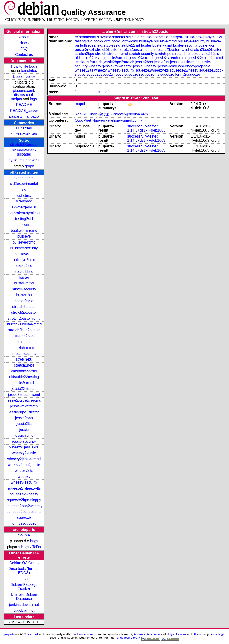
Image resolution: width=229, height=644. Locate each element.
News (24, 43)
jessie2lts (24, 424)
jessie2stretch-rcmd (24, 395)
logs (33, 99)
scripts (16, 99)
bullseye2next (24, 260)
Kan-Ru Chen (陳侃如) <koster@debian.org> (112, 114)
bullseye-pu (24, 254)
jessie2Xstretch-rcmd (24, 400)
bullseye (24, 236)
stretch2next (24, 365)
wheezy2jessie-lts (24, 447)
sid (24, 189)
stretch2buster (24, 307)
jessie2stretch (24, 383)
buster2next (24, 301)
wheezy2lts (24, 471)
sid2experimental (24, 184)
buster (24, 277)
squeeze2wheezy (24, 494)
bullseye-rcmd (24, 242)
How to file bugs (24, 66)
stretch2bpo (24, 336)
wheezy (24, 477)
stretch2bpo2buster (24, 330)
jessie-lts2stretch (24, 406)
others (197, 634)
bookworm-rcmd (24, 230)
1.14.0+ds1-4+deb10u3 (146, 130)
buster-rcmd (24, 283)
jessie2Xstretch (24, 389)
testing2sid (24, 219)
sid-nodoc (24, 201)
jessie (24, 430)
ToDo (37, 547)
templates (29, 71)
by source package (24, 160)
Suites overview (24, 134)
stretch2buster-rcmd (24, 318)
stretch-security (24, 354)
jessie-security (24, 441)
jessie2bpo (24, 418)
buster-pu (24, 295)
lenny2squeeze (24, 523)
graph (29, 166)
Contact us (24, 55)
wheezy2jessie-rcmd (24, 459)
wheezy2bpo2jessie (24, 465)
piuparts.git (217, 634)
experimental (24, 178)
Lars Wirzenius (87, 634)
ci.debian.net (24, 610)
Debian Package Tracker (24, 587)
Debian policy (24, 77)
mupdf (103, 92)
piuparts (9, 634)
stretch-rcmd (24, 348)
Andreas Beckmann (147, 634)
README (24, 105)
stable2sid (24, 266)
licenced (33, 634)
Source (24, 535)
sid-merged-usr (24, 207)
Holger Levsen (176, 634)
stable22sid (24, 272)
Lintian (24, 579)
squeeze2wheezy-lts (24, 488)
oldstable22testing (24, 377)
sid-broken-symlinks (24, 213)
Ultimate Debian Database (24, 597)
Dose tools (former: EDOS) (24, 571)
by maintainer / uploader (24, 152)
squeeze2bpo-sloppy (24, 500)
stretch (24, 342)
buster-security (24, 289)
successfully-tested (143, 126)
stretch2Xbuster (24, 145)
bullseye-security (24, 248)
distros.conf (24, 95)
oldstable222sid (24, 371)
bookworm (24, 225)
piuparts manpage (24, 116)
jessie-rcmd (24, 435)
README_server (24, 111)
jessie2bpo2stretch (24, 412)
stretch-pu (24, 359)
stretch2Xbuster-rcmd (24, 324)
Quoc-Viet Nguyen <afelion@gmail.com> (108, 120)
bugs (34, 541)
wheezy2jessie (24, 453)
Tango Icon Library (127, 638)
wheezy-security (24, 482)
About (24, 37)
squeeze (24, 517)
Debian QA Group (24, 563)
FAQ (24, 49)
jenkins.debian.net (24, 605)
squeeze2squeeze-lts (24, 512)
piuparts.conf (24, 91)
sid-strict (24, 195)
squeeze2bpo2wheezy (24, 506)
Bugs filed (24, 128)
